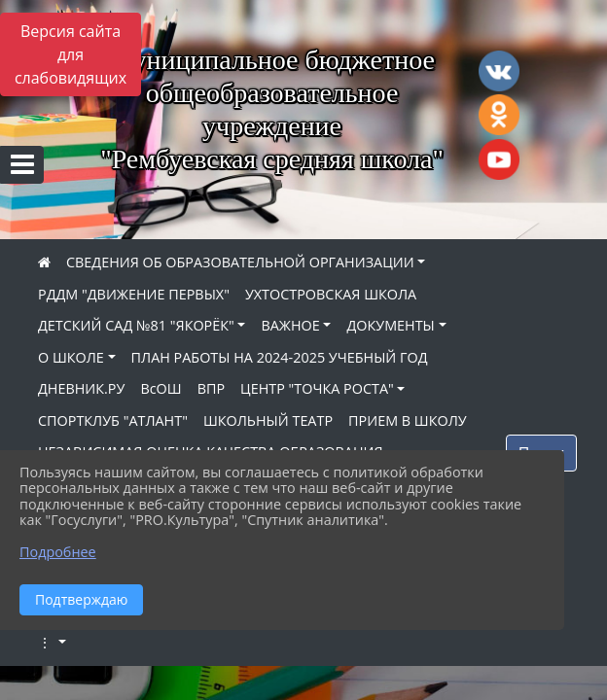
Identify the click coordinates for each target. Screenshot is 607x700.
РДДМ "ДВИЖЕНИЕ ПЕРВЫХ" (134, 294)
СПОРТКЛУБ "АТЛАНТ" (113, 420)
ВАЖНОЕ (290, 325)
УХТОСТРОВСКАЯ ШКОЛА (331, 294)
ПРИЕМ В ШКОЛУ (408, 420)
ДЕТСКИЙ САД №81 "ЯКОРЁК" (136, 325)
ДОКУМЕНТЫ (390, 325)
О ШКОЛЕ (71, 357)
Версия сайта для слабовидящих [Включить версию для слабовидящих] (71, 54)
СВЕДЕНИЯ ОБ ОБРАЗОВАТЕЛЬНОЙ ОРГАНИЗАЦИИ (240, 262)
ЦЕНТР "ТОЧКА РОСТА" (317, 388)
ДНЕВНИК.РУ (81, 388)
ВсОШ (161, 388)
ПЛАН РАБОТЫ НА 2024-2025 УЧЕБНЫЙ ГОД (280, 357)
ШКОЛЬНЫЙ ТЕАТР (268, 420)
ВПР (211, 388)
